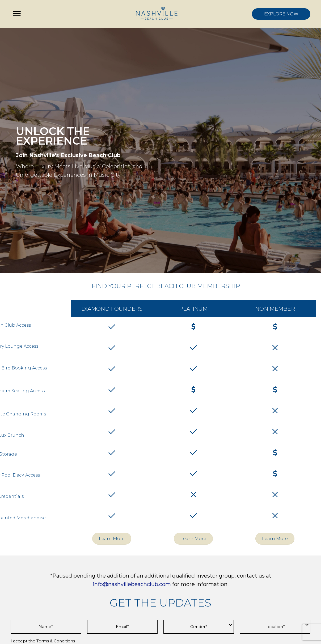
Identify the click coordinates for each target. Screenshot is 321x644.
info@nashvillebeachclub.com (132, 584)
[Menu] (17, 14)
